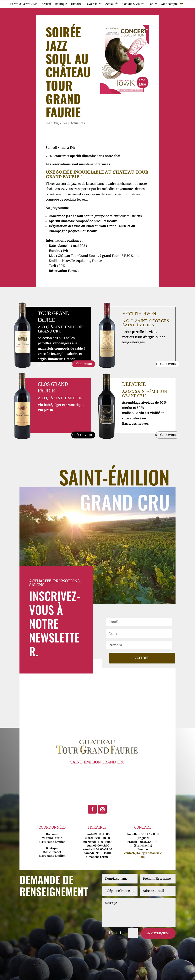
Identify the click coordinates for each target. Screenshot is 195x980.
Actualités (112, 4)
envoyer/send (158, 934)
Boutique (61, 4)
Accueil (46, 4)
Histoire (76, 4)
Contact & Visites (133, 4)
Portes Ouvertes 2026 (24, 4)
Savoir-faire (93, 4)
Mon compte (169, 4)
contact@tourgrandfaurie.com (143, 856)
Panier (153, 4)
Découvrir (83, 364)
